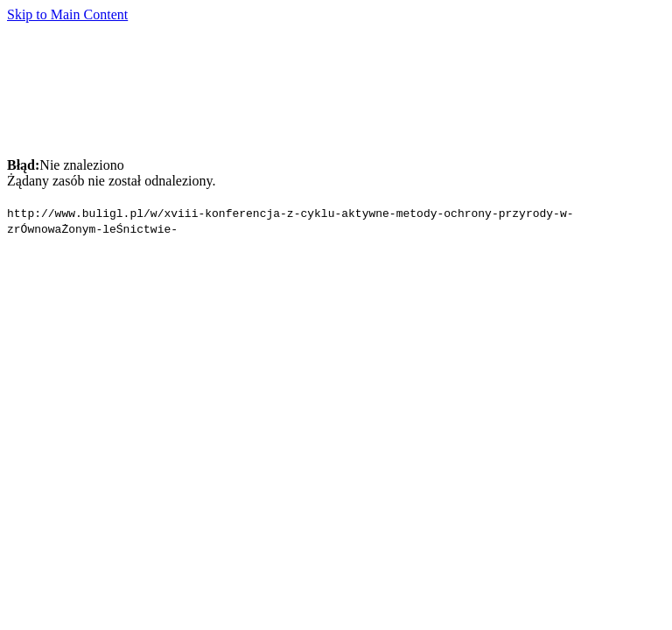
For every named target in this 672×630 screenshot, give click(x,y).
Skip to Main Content (67, 14)
